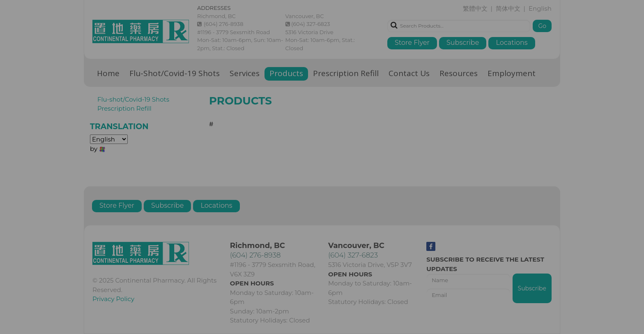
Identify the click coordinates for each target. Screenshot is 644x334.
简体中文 (324, 177)
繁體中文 (292, 177)
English (353, 177)
